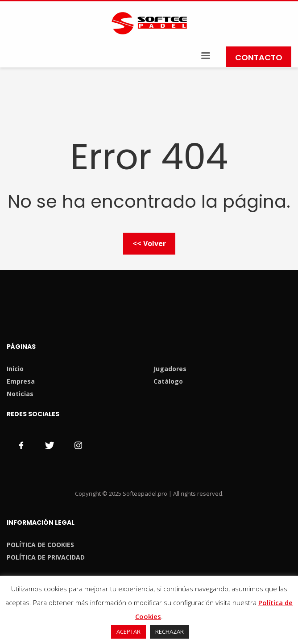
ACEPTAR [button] (128, 631)
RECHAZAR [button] (170, 631)
